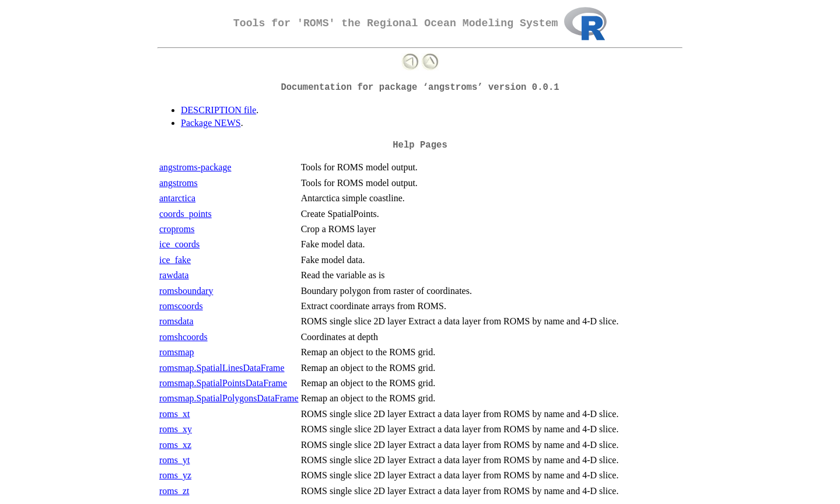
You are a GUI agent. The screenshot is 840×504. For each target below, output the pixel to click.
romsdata (176, 321)
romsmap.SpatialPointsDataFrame (223, 383)
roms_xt (174, 414)
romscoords (181, 306)
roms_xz (175, 445)
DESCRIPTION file (218, 110)
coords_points (185, 214)
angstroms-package (195, 167)
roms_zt (174, 491)
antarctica (177, 198)
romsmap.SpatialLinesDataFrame (222, 368)
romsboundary (186, 291)
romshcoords (183, 337)
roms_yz (175, 475)
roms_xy (176, 429)
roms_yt (174, 460)
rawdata (174, 275)
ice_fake (175, 260)
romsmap (177, 352)
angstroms (178, 183)
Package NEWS (211, 123)
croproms (177, 229)
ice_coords (179, 244)
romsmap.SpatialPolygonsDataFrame (229, 398)
